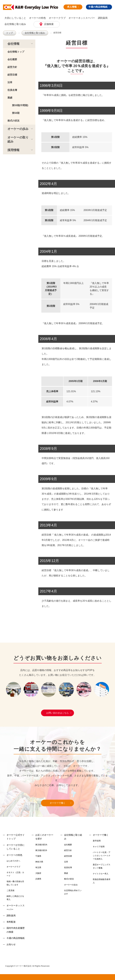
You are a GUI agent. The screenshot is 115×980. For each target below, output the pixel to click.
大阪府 (38, 873)
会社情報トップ (16, 52)
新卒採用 (97, 841)
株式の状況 (13, 120)
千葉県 (38, 856)
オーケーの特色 (37, 18)
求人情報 (73, 7)
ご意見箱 (10, 890)
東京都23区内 (41, 844)
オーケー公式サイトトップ (16, 837)
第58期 (16, 113)
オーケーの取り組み (18, 139)
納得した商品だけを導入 (15, 898)
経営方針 (12, 67)
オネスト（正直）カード (15, 874)
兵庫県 (38, 879)
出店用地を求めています (73, 892)
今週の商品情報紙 (99, 7)
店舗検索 (49, 24)
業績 (10, 98)
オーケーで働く (58, 803)
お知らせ (11, 944)
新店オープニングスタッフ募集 (102, 866)
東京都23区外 (41, 850)
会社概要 (12, 59)
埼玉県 (38, 867)
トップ (9, 33)
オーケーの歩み (18, 129)
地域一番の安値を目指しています (15, 883)
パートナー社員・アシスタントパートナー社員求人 (102, 855)
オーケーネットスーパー (82, 18)
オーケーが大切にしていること (16, 847)
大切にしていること (15, 18)
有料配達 (11, 922)
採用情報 (13, 150)
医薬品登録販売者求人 (102, 881)
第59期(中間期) (20, 105)
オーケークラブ (57, 18)
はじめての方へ (13, 861)
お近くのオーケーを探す (44, 837)
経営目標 (54, 33)
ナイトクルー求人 (101, 873)
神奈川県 (39, 862)
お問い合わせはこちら (57, 713)
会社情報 (13, 44)
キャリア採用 (99, 846)
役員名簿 (12, 90)
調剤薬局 (103, 18)
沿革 (10, 82)
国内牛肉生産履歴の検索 (16, 930)
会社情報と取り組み (15, 24)
